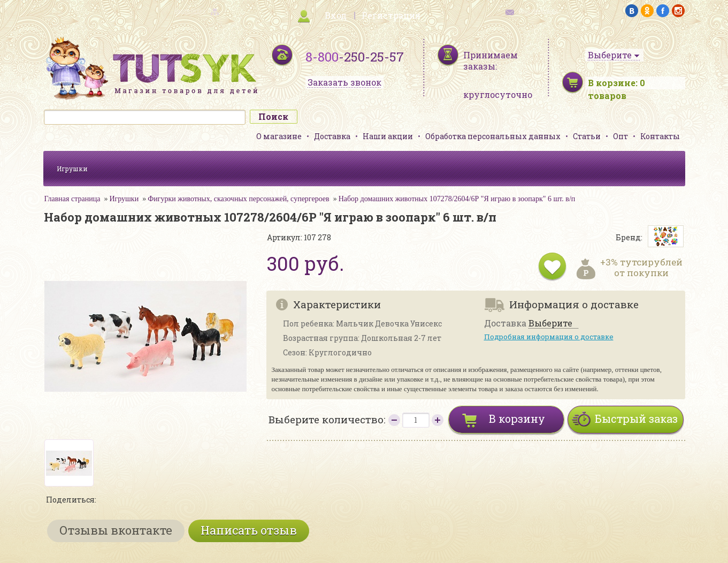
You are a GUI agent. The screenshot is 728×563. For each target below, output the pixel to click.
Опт (620, 136)
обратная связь (539, 11)
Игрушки (72, 169)
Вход (336, 15)
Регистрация (391, 15)
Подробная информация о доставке (549, 337)
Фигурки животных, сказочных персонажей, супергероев (238, 199)
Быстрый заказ (636, 419)
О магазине (279, 136)
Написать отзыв (249, 530)
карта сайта (190, 11)
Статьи (587, 136)
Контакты (660, 136)
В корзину (517, 419)
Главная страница (72, 199)
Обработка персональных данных (493, 136)
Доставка (332, 136)
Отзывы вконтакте (116, 530)
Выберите (550, 324)
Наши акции (388, 136)
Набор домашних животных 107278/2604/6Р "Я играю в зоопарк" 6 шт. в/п (457, 199)
